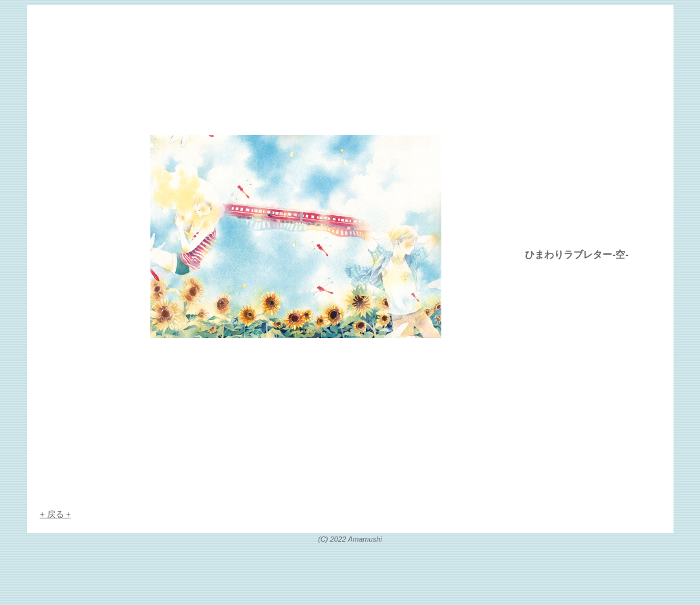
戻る (56, 514)
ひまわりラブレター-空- (577, 254)
